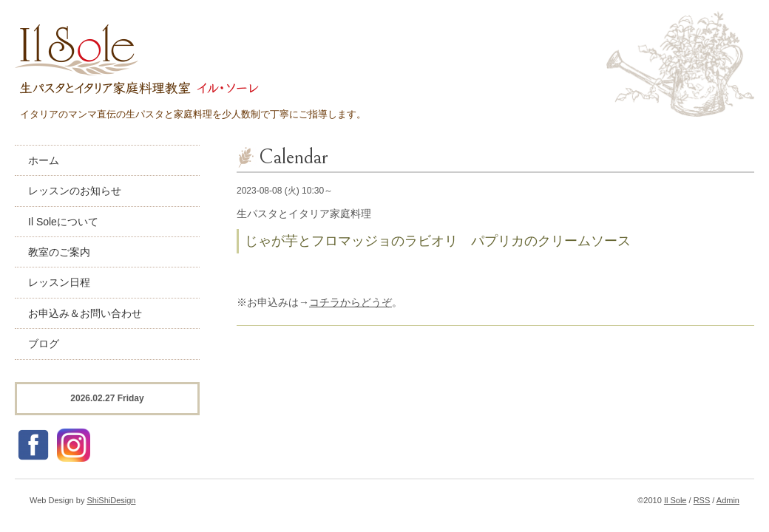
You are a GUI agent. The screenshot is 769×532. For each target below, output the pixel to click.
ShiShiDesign (111, 500)
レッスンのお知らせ (75, 191)
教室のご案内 (59, 252)
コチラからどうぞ (350, 302)
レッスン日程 (59, 282)
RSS (702, 500)
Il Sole (675, 500)
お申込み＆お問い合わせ (85, 313)
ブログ (44, 344)
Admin (728, 500)
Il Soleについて (63, 222)
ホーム (44, 160)
